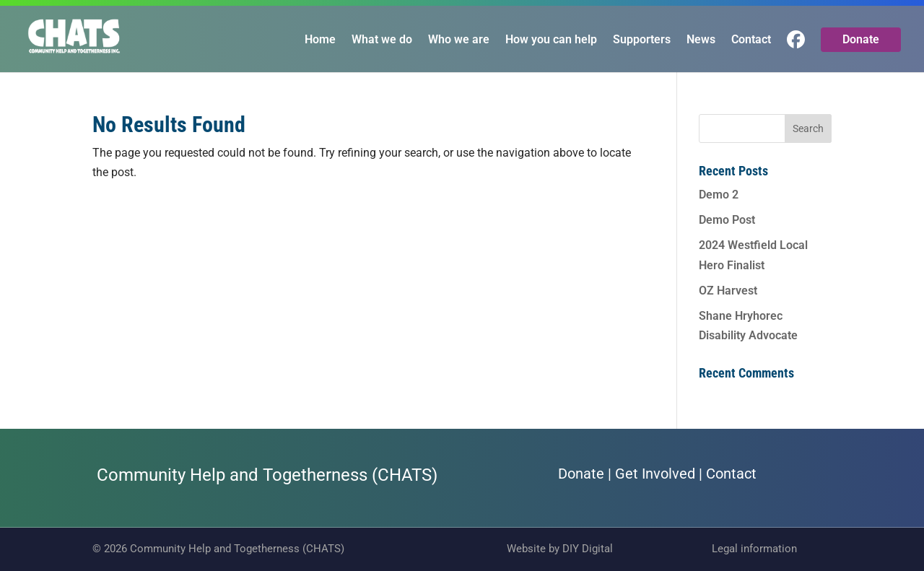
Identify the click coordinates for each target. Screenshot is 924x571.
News (701, 40)
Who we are (459, 40)
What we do (382, 40)
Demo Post (727, 220)
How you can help (551, 40)
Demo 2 (719, 195)
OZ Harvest (728, 291)
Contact (751, 40)
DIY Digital (588, 549)
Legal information (754, 549)
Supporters (642, 40)
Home (320, 40)
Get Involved (655, 474)
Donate (861, 39)
